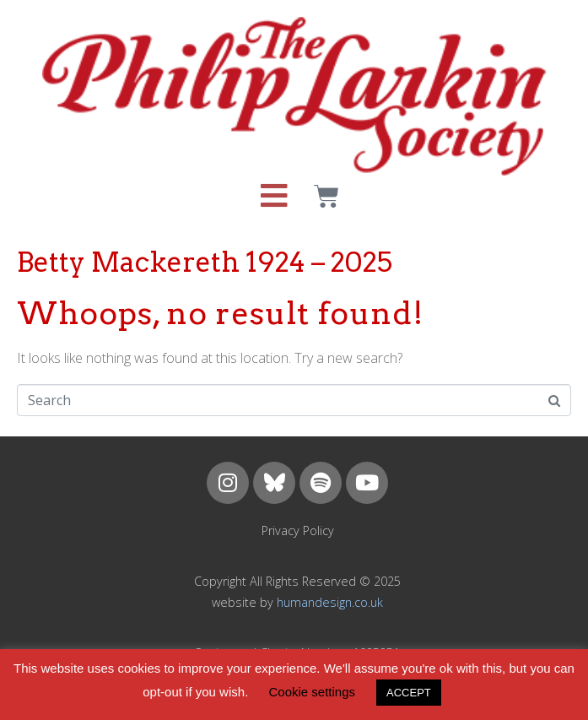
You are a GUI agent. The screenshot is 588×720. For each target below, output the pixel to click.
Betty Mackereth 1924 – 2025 (205, 262)
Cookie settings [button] (312, 692)
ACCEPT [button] (409, 693)
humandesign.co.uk (330, 602)
